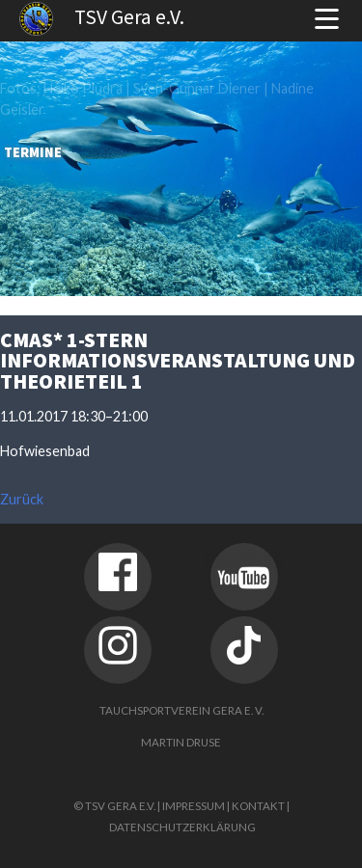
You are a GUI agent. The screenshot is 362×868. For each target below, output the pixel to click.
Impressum (194, 806)
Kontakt (258, 806)
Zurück (22, 499)
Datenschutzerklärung (182, 827)
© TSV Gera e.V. (114, 806)
